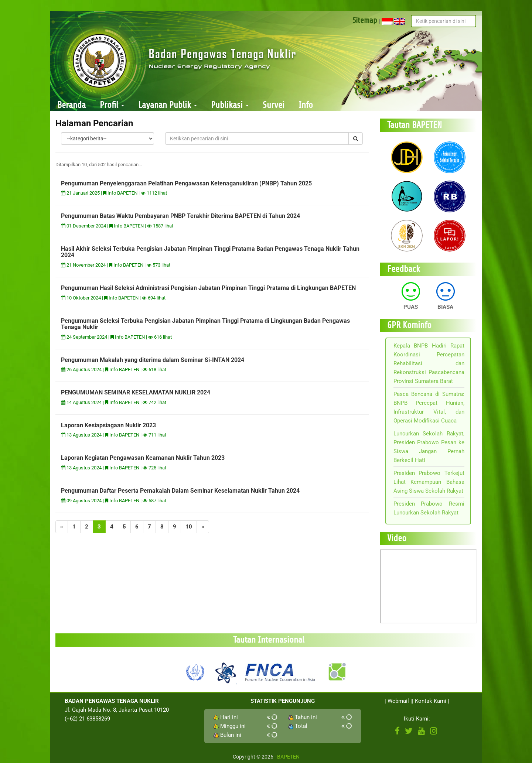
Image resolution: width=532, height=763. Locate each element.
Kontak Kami (431, 701)
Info (306, 105)
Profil (112, 105)
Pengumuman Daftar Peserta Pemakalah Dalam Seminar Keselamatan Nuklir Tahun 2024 (180, 491)
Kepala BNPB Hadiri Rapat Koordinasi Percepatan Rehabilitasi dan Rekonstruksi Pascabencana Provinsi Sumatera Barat (429, 363)
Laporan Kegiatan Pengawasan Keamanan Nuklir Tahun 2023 (143, 458)
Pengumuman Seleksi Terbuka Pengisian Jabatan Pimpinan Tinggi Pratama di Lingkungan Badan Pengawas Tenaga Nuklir (205, 324)
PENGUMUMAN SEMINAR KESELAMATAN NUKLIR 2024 (136, 392)
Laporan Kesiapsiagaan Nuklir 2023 (108, 425)
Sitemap (365, 20)
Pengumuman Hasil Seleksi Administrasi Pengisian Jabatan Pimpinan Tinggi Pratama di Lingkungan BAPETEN (208, 288)
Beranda (71, 105)
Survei (274, 105)
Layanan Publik (168, 105)
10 (189, 527)
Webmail (398, 701)
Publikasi (230, 105)
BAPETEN (288, 757)
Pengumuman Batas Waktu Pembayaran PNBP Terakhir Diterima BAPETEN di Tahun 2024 (180, 216)
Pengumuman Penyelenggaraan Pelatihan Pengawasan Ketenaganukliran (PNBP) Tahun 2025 (186, 183)
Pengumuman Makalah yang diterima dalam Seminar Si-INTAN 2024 (153, 360)
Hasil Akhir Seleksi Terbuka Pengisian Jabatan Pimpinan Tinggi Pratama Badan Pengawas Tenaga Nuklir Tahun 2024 (210, 252)
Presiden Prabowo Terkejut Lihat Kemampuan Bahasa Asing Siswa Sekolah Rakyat (429, 482)
